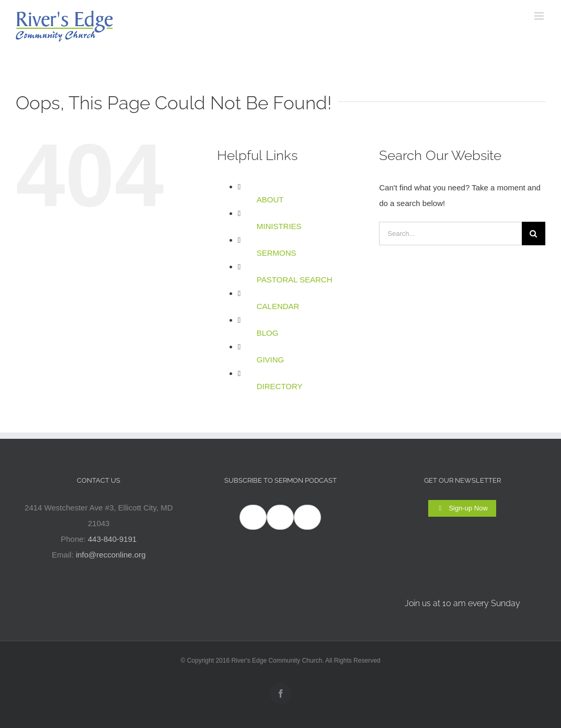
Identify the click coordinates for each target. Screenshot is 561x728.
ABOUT (270, 200)
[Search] (534, 234)
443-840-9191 (112, 539)
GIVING (271, 360)
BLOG (268, 333)
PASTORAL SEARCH (295, 280)
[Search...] (450, 234)
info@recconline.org (111, 555)
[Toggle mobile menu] (540, 16)
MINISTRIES (279, 226)
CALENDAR (278, 306)
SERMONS (277, 253)
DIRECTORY (280, 386)
